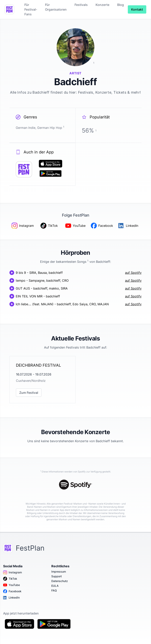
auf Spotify (133, 273)
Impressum (59, 572)
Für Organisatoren (56, 7)
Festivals (81, 5)
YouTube (12, 585)
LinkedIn (11, 598)
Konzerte (102, 5)
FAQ (54, 590)
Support (57, 576)
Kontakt (137, 9)
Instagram (12, 572)
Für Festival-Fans (31, 9)
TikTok (10, 579)
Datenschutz (60, 581)
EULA (55, 586)
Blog (121, 5)
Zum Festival (29, 393)
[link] (42, 380)
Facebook (12, 591)
